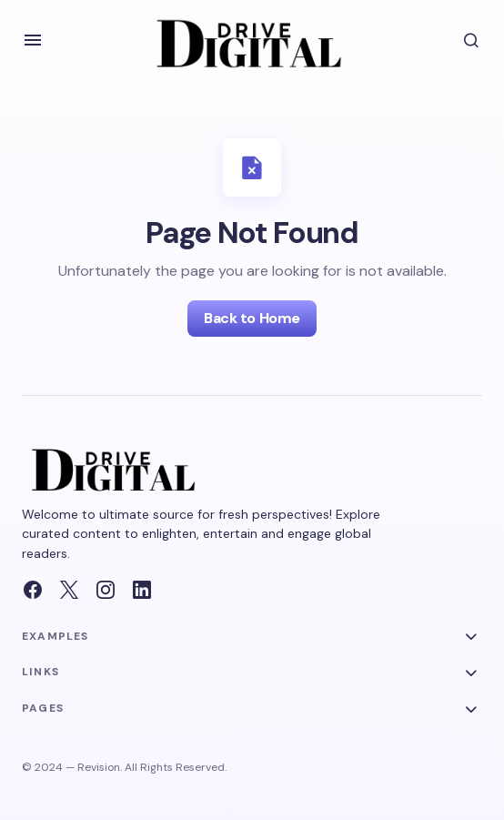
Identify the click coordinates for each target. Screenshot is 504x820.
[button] (33, 40)
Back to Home (252, 318)
